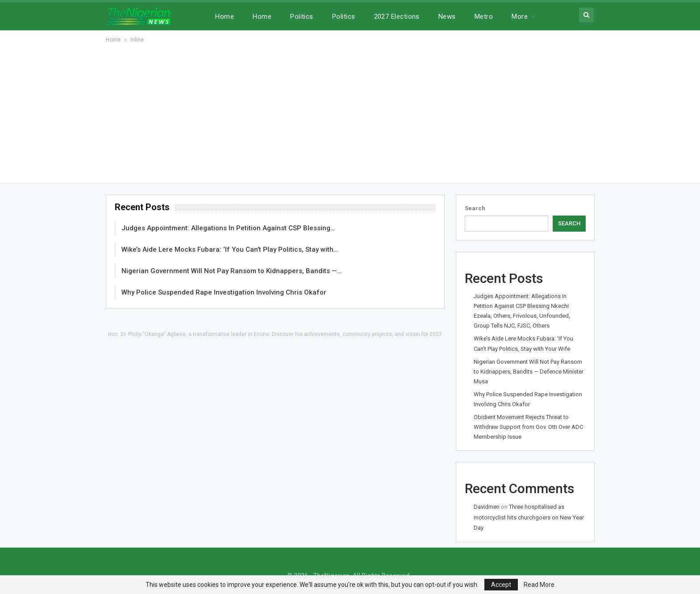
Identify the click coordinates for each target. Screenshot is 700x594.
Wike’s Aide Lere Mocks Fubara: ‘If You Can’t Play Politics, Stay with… (230, 249)
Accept (501, 585)
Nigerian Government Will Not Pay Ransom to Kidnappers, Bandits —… (231, 271)
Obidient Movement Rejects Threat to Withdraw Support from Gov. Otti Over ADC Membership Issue (528, 427)
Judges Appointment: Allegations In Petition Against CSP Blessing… (228, 228)
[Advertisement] (350, 112)
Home (225, 17)
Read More (539, 585)
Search (475, 208)
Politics (302, 17)
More (520, 17)
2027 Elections (397, 17)
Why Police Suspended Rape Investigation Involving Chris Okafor (224, 292)
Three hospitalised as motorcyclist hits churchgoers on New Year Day (529, 517)
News (447, 17)
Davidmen (487, 507)
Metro (484, 17)
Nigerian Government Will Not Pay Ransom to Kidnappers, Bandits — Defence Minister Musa (529, 372)
